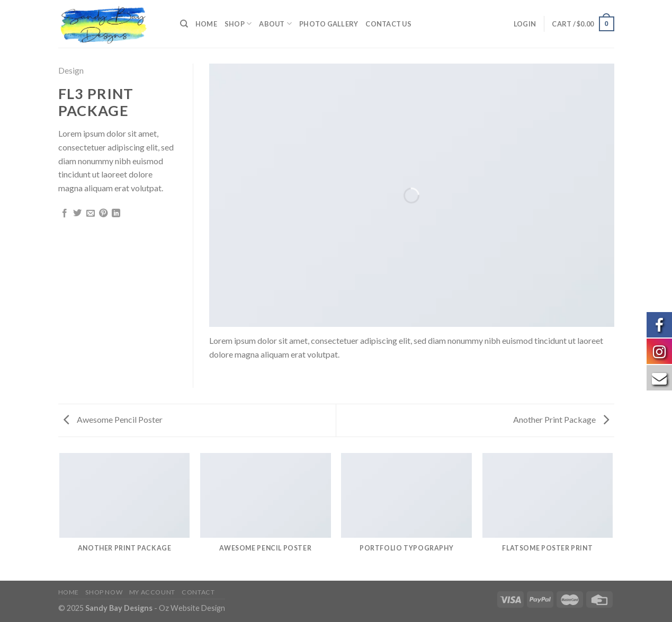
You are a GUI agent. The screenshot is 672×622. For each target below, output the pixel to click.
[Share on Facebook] (65, 214)
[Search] (184, 24)
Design (71, 70)
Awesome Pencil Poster (113, 419)
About (275, 24)
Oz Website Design (192, 608)
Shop (238, 24)
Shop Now (104, 592)
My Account (152, 592)
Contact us (388, 24)
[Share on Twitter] (77, 214)
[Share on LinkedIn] (116, 214)
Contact (198, 592)
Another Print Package (561, 419)
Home (206, 24)
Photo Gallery (329, 24)
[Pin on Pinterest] (103, 214)
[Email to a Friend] (91, 214)
